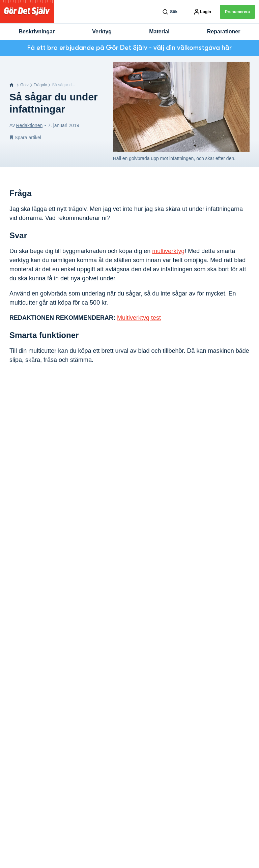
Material (159, 32)
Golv (24, 85)
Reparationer (224, 32)
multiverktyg (168, 251)
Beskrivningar (37, 32)
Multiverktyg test (139, 318)
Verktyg (102, 32)
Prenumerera (237, 12)
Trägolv (40, 85)
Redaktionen (30, 125)
